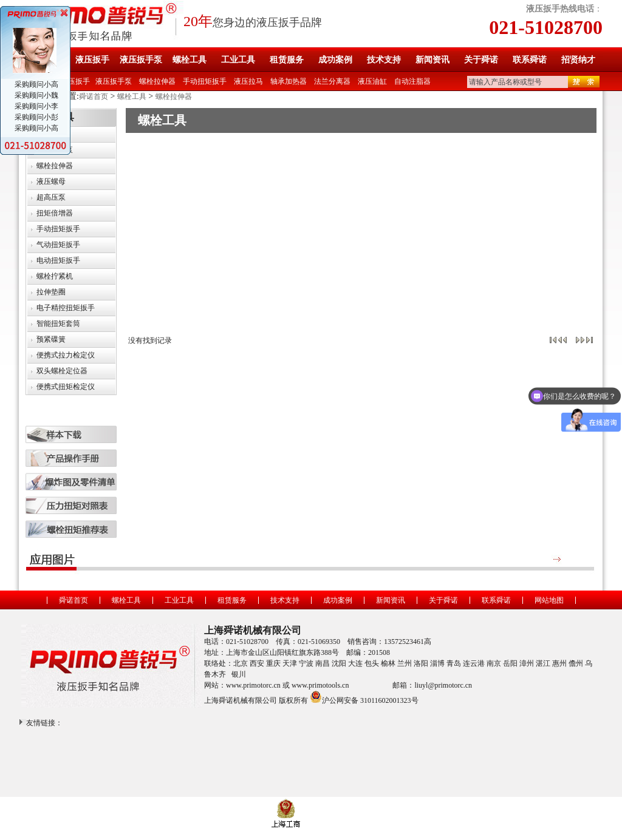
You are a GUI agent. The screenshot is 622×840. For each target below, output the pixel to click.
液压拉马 (248, 81)
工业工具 (238, 60)
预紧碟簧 (51, 339)
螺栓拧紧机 (55, 276)
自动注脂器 (412, 81)
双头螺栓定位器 (62, 371)
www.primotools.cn (320, 685)
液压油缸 (372, 81)
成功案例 (335, 60)
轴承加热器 (289, 81)
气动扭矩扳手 (58, 245)
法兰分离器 (332, 81)
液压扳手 (92, 60)
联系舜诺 (530, 60)
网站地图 (549, 600)
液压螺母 (51, 181)
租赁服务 (287, 60)
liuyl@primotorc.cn (443, 685)
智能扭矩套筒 (58, 323)
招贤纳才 (578, 60)
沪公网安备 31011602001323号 (364, 697)
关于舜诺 (481, 60)
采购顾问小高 (36, 84)
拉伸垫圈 (51, 292)
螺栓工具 (190, 60)
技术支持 (384, 60)
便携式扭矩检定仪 (66, 387)
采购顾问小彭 (36, 117)
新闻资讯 (432, 60)
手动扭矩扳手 (205, 81)
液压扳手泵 (141, 60)
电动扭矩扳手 (58, 260)
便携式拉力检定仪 (66, 355)
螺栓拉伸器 (157, 81)
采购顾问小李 (36, 106)
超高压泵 (51, 197)
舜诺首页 (94, 97)
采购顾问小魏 (36, 95)
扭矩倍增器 (55, 213)
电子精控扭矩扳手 (66, 308)
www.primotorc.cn (253, 685)
